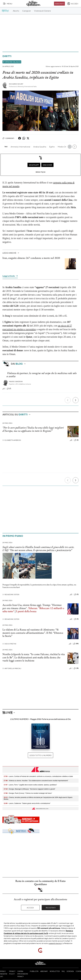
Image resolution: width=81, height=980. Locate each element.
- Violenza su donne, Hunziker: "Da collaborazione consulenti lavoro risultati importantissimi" (36, 781)
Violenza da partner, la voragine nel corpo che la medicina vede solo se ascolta (41, 375)
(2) (76, 440)
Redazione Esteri (11, 595)
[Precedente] (68, 400)
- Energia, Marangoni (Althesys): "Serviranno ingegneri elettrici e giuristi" (29, 789)
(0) (76, 594)
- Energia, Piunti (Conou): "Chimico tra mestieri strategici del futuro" (28, 793)
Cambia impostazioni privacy (23, 974)
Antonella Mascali (12, 668)
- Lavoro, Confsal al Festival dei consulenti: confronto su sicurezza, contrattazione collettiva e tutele (38, 776)
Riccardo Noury (16, 84)
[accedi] (73, 4)
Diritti (7, 56)
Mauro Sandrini (16, 382)
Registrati (51, 908)
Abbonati (59, 4)
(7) (9, 389)
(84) (76, 644)
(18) (76, 668)
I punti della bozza (26, 611)
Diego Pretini (9, 644)
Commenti (8, 138)
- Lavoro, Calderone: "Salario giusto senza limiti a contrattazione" (27, 803)
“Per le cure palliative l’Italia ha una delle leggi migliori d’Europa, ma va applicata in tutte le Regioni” (33, 429)
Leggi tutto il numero (40, 755)
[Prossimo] (76, 400)
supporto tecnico (55, 943)
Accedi (30, 908)
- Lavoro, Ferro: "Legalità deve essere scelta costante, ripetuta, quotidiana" (30, 785)
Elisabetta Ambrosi (12, 440)
